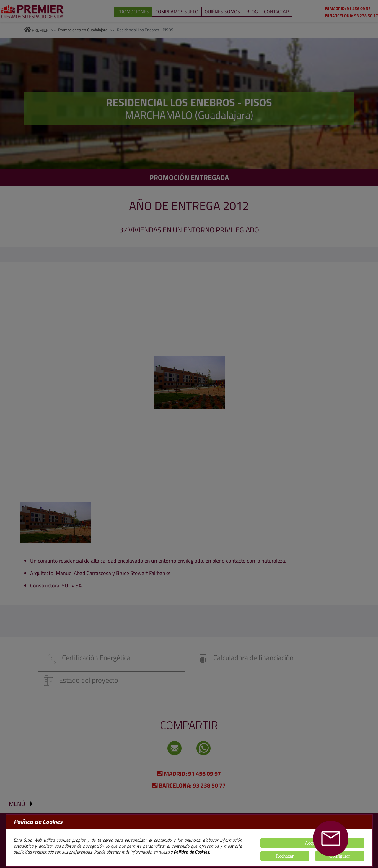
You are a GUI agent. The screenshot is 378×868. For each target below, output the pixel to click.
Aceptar (312, 843)
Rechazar (285, 856)
